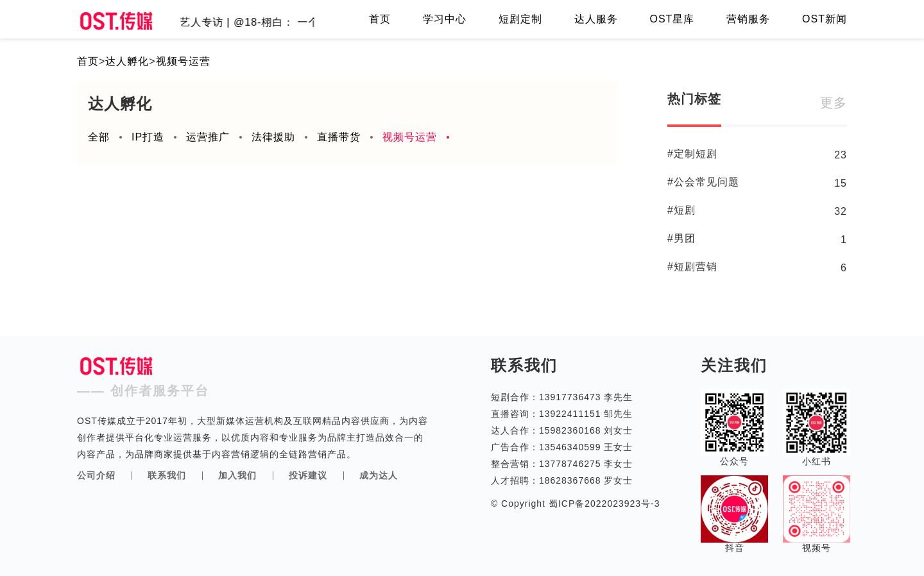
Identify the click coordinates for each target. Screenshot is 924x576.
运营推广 (208, 137)
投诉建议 (308, 475)
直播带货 (339, 137)
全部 (99, 137)
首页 (380, 19)
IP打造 (148, 137)
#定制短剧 (692, 154)
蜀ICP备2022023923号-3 (603, 504)
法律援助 (273, 137)
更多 (834, 103)
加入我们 (237, 475)
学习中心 (445, 19)
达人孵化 (127, 61)
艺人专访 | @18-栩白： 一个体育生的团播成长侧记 (308, 22)
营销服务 (748, 19)
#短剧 (681, 210)
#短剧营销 (692, 267)
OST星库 (672, 19)
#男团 (681, 238)
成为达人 (379, 475)
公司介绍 (96, 475)
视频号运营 (183, 61)
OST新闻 (825, 19)
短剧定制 (520, 19)
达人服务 (596, 19)
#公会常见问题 (703, 182)
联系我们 (167, 475)
